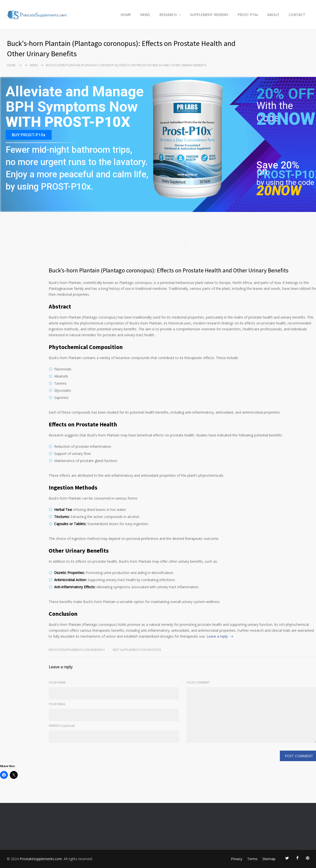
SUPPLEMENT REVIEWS (209, 15)
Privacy (237, 859)
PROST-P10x (248, 15)
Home (11, 65)
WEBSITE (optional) (62, 726)
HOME (126, 15)
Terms (252, 859)
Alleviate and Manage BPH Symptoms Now (75, 99)
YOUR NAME (57, 682)
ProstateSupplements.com (41, 859)
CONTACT (297, 15)
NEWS (145, 15)
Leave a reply (217, 636)
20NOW (286, 119)
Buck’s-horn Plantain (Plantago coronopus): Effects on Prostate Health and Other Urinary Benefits (169, 270)
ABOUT (273, 15)
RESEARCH (168, 15)
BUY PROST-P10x (29, 135)
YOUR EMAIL (57, 704)
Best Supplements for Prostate (137, 650)
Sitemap (269, 859)
